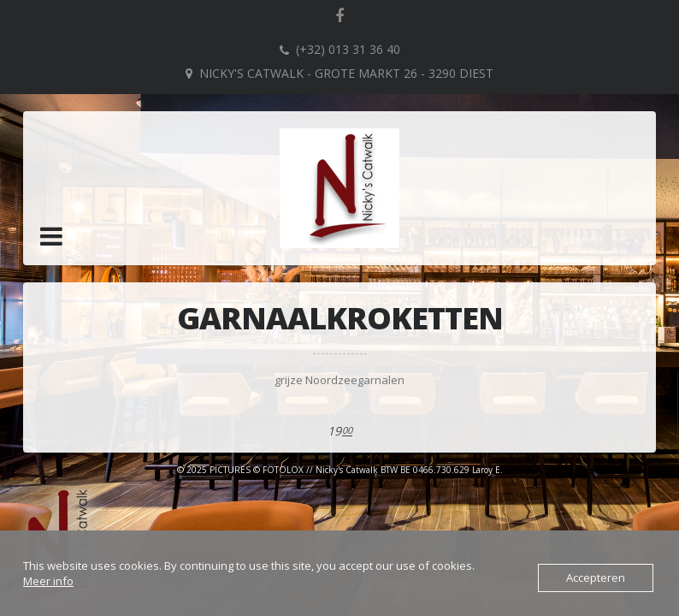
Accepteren (596, 577)
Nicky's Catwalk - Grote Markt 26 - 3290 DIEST (346, 73)
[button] (51, 236)
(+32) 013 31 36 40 (348, 49)
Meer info (48, 581)
